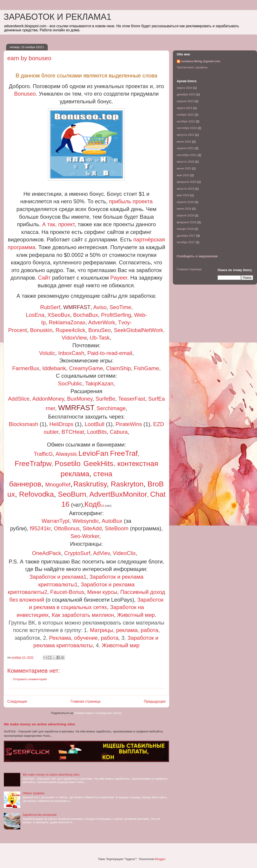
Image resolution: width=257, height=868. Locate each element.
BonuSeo (100, 330)
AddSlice (19, 399)
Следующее (17, 701)
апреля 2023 (185, 101)
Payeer (119, 278)
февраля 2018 (186, 222)
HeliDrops (61, 424)
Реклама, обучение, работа (84, 638)
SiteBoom (117, 528)
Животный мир (136, 615)
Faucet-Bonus (67, 592)
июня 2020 (184, 168)
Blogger (160, 859)
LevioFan (93, 453)
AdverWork (102, 322)
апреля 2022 (185, 148)
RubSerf (50, 307)
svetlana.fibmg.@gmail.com (201, 61)
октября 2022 (186, 121)
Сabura (119, 432)
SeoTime (120, 307)
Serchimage (111, 408)
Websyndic (86, 521)
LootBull (94, 424)
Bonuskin (41, 330)
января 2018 (185, 229)
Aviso (100, 307)
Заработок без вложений (39, 815)
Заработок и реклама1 (58, 577)
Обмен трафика (33, 793)
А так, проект (58, 224)
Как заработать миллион (83, 615)
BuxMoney (80, 399)
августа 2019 (185, 189)
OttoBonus (67, 528)
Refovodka (37, 494)
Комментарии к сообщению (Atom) (98, 713)
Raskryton (127, 484)
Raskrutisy (90, 484)
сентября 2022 (187, 128)
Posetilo (68, 464)
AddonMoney (48, 399)
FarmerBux (26, 368)
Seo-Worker (85, 536)
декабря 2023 (186, 94)
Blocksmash (24, 424)
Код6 (94, 504)
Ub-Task (100, 338)
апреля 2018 (185, 215)
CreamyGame (86, 368)
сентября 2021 (187, 155)
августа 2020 (185, 162)
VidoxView (74, 338)
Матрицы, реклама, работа (124, 630)
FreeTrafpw (33, 464)
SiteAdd (92, 528)
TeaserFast (132, 399)
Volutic (47, 353)
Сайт (44, 278)
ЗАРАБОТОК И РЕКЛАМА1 (57, 17)
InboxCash (71, 353)
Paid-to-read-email (110, 353)
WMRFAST (77, 307)
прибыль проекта (131, 201)
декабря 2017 (186, 236)
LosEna (35, 315)
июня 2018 (184, 209)
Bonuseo (25, 94)
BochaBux (86, 315)
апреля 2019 (185, 202)
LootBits (97, 432)
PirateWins (129, 424)
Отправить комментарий (30, 679)
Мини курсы (102, 592)
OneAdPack (47, 553)
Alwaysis (66, 454)
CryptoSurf (77, 553)
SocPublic (70, 383)
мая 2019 (183, 195)
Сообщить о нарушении (197, 256)
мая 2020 (183, 175)
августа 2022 (185, 135)
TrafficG (43, 454)
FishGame (147, 368)
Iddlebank (54, 368)
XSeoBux (59, 315)
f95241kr (40, 528)
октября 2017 (186, 242)
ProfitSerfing (116, 315)
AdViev (101, 553)
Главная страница (85, 701)
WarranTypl (55, 521)
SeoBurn (72, 494)
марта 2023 (185, 108)
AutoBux (112, 521)
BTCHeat (73, 432)
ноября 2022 (185, 115)
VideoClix (124, 553)
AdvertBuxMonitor (118, 494)
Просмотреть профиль (192, 67)
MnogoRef (58, 485)
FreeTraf (124, 453)
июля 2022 (184, 142)
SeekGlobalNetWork (138, 330)
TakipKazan (99, 383)
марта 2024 (185, 88)
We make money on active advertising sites (39, 724)
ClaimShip (118, 368)
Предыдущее (155, 701)
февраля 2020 (186, 182)
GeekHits (98, 464)
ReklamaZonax (67, 322)
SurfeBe (105, 399)
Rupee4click (70, 330)
